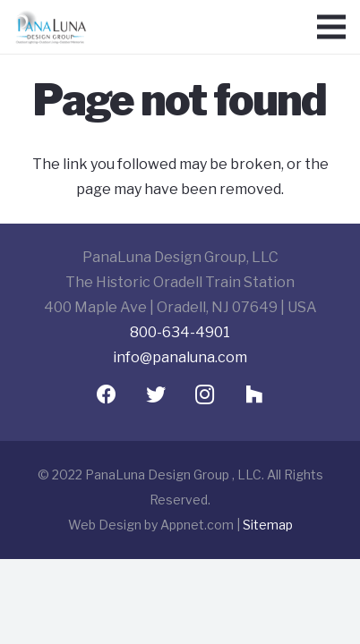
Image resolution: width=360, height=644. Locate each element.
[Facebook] (106, 395)
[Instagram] (205, 395)
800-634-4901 (180, 332)
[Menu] (331, 27)
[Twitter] (155, 395)
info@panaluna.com (180, 357)
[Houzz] (254, 395)
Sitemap (268, 525)
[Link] (51, 27)
